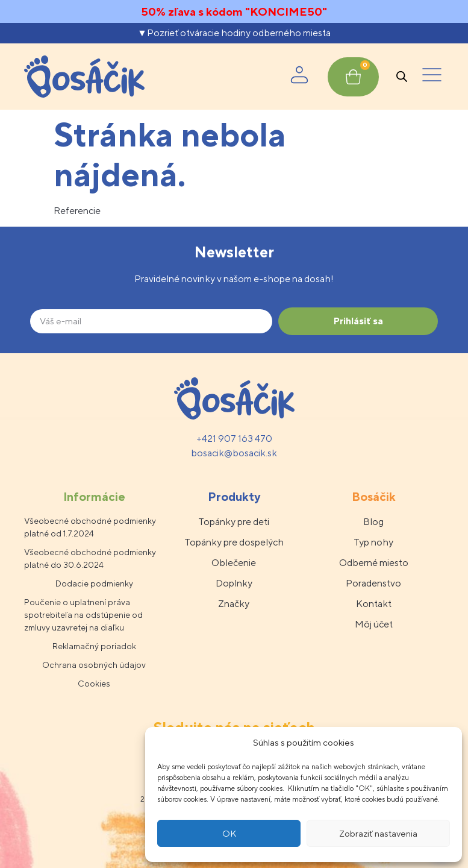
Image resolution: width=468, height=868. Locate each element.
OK (229, 833)
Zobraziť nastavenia (378, 833)
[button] (432, 77)
